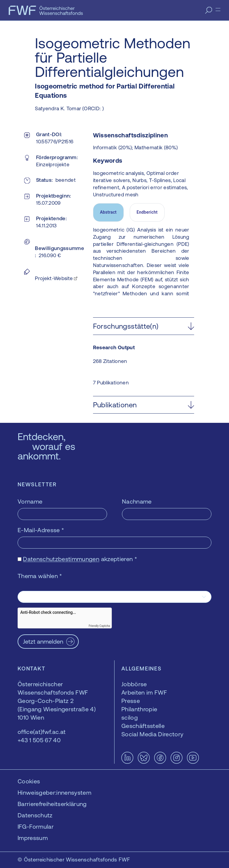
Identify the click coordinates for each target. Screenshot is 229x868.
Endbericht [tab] (147, 212)
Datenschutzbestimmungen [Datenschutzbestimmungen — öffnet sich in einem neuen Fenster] (61, 559)
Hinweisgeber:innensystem (54, 792)
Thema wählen (40, 576)
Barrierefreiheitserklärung (52, 804)
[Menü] (218, 10)
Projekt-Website (54, 278)
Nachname (137, 501)
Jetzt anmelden (43, 641)
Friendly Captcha (99, 626)
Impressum (33, 838)
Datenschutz (35, 815)
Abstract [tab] (108, 212)
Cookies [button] (29, 781)
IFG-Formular (36, 826)
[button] (144, 326)
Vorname (30, 501)
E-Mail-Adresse (41, 530)
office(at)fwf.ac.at (42, 732)
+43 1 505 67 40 (39, 740)
